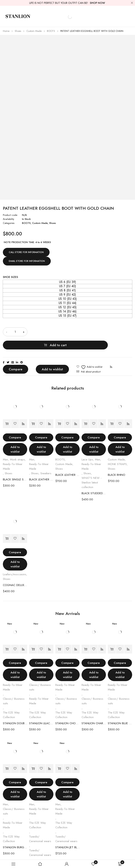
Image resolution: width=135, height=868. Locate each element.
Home (6, 31)
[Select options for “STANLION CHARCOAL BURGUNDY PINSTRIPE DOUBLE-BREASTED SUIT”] (85, 636)
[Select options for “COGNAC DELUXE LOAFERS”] (7, 525)
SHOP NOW (97, 3)
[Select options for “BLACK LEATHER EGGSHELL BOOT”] (59, 411)
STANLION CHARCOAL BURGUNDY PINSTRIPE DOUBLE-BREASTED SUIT (94, 710)
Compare (16, 356)
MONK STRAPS (117, 451)
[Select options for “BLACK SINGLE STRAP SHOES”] (7, 411)
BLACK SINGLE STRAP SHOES (15, 466)
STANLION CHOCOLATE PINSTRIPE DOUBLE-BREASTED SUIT (67, 710)
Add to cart (85, 332)
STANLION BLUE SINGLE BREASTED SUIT (120, 710)
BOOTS (51, 31)
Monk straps (17, 446)
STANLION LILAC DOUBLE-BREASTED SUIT (41, 710)
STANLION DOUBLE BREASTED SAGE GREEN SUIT (15, 710)
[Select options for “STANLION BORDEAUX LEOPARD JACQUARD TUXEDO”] (33, 755)
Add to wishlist (52, 356)
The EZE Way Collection (11, 702)
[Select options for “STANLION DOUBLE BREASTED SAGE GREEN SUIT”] (7, 636)
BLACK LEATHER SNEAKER (41, 466)
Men (5, 446)
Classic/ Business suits (14, 688)
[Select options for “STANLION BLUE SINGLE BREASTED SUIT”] (112, 636)
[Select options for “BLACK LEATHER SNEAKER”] (33, 411)
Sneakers (46, 460)
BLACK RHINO (117, 462)
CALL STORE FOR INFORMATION (26, 252)
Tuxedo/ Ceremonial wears (40, 826)
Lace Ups (87, 446)
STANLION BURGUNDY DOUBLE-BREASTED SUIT (15, 834)
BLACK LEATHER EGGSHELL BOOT (67, 462)
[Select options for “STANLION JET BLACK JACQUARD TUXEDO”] (59, 755)
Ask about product (91, 358)
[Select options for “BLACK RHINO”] (112, 411)
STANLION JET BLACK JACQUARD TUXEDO (67, 834)
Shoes (18, 31)
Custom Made (34, 31)
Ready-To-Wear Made (13, 453)
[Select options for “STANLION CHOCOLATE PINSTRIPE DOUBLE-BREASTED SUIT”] (59, 636)
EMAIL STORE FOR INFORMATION (27, 261)
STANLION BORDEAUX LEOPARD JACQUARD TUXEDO (41, 848)
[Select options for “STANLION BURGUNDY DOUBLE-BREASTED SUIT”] (7, 755)
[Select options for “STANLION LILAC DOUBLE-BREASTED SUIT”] (33, 636)
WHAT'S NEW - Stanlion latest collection (92, 469)
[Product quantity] (15, 332)
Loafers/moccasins (15, 561)
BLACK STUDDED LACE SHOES (94, 480)
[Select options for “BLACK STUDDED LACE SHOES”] (85, 411)
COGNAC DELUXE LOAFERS (15, 572)
